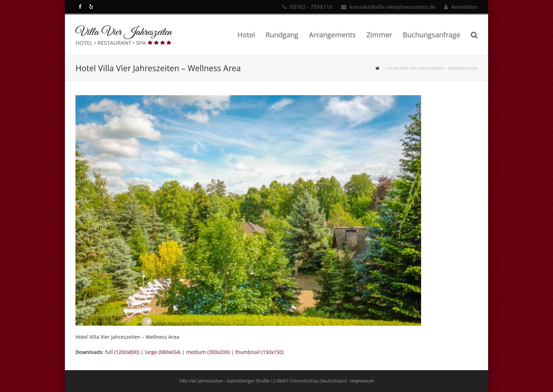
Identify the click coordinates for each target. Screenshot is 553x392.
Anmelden (464, 7)
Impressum (362, 381)
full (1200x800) (122, 352)
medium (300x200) (208, 352)
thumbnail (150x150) (259, 352)
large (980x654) (163, 352)
